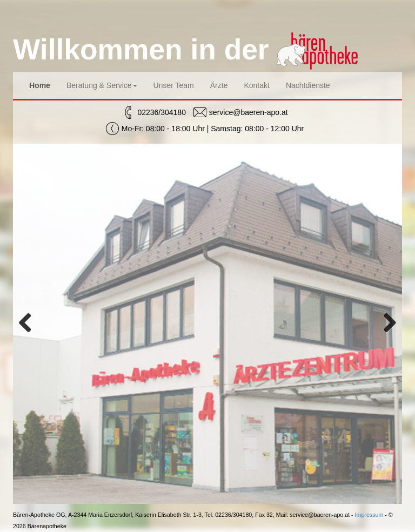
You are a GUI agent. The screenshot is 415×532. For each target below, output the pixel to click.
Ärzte (219, 85)
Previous (29, 324)
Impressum (369, 515)
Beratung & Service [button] (102, 85)
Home (40, 85)
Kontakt (256, 85)
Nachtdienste (308, 85)
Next (386, 324)
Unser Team (174, 85)
